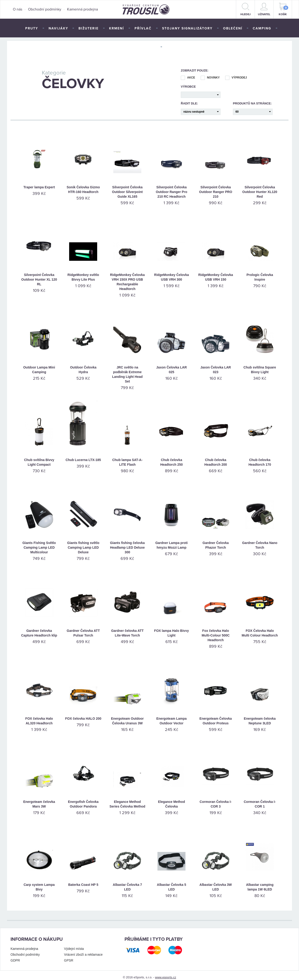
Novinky (210, 73)
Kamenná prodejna (82, 9)
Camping (262, 28)
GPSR (69, 956)
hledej (246, 9)
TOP (171, 47)
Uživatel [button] (264, 9)
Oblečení (233, 28)
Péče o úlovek (140, 47)
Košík (284, 9)
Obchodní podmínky (45, 9)
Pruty (32, 28)
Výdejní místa (74, 944)
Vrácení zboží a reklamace (83, 950)
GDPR (15, 956)
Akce (188, 73)
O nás (18, 9)
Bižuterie (89, 28)
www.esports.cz (166, 973)
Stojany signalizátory (187, 28)
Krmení (117, 28)
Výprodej (236, 73)
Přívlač (143, 28)
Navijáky (58, 28)
